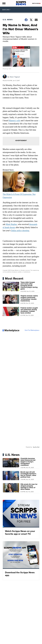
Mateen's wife (15, 121)
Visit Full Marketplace (32, 330)
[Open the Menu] (4, 3)
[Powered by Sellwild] (36, 447)
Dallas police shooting (20, 231)
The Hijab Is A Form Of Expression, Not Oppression (21, 194)
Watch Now (36, 3)
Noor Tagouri (15, 77)
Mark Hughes (11, 224)
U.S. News (8, 20)
